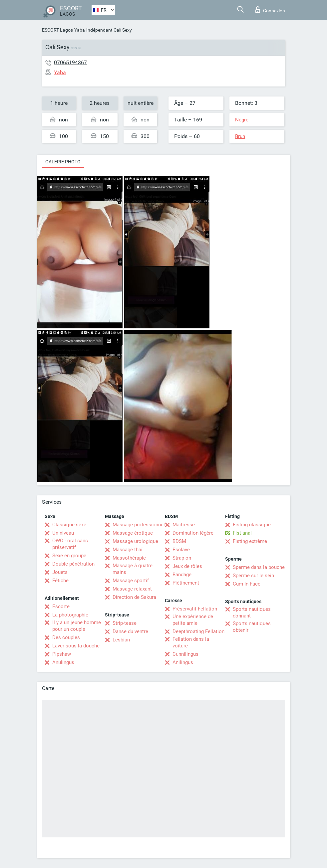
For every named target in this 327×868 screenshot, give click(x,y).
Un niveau (63, 533)
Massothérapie (129, 558)
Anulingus (63, 662)
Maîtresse (184, 525)
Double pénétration (73, 564)
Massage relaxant (132, 589)
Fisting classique (252, 525)
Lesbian (121, 640)
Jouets (60, 572)
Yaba (80, 30)
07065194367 (70, 62)
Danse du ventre (130, 631)
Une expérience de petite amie (193, 620)
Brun (240, 136)
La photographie (70, 615)
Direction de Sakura (134, 597)
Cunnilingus (185, 654)
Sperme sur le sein (253, 576)
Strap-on (182, 558)
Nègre (242, 120)
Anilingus (183, 662)
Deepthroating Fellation (198, 631)
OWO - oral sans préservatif (70, 544)
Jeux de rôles (187, 566)
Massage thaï (128, 550)
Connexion (270, 10)
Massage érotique (133, 533)
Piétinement (186, 583)
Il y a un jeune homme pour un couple (77, 626)
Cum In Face (247, 584)
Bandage (182, 575)
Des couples (66, 637)
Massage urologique (135, 541)
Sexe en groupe (69, 556)
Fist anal (242, 533)
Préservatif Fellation (195, 609)
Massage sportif (131, 581)
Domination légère (193, 533)
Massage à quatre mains (133, 569)
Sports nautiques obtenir (252, 627)
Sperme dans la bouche (259, 567)
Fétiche (60, 581)
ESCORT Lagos (57, 30)
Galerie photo (63, 162)
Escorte (61, 607)
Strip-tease (125, 623)
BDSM (179, 541)
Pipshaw (62, 654)
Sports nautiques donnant (252, 612)
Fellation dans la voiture (191, 642)
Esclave (181, 550)
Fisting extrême (250, 541)
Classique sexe (69, 525)
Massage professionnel (139, 525)
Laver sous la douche (76, 646)
